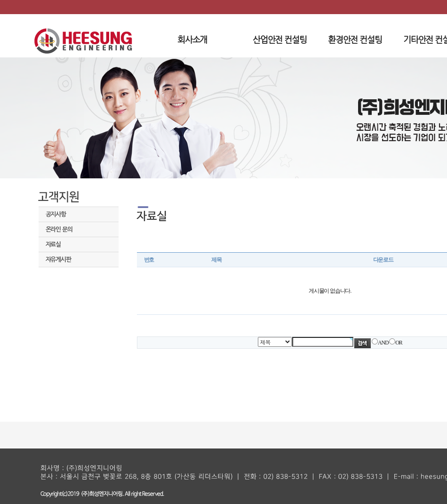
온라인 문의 (59, 229)
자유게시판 (58, 260)
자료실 (53, 244)
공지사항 (56, 214)
